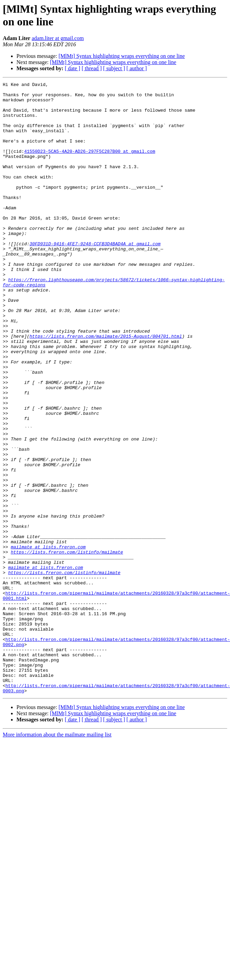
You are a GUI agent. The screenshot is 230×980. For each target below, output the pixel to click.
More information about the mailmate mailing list (57, 857)
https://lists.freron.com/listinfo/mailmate (67, 646)
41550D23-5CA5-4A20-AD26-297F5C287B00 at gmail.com (89, 165)
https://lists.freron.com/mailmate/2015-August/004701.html (106, 387)
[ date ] (72, 68)
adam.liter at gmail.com (58, 38)
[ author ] (137, 68)
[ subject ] (114, 68)
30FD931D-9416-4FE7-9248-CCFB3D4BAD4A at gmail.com (95, 276)
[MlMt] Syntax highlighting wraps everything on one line (122, 56)
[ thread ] (92, 68)
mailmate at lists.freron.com (48, 640)
